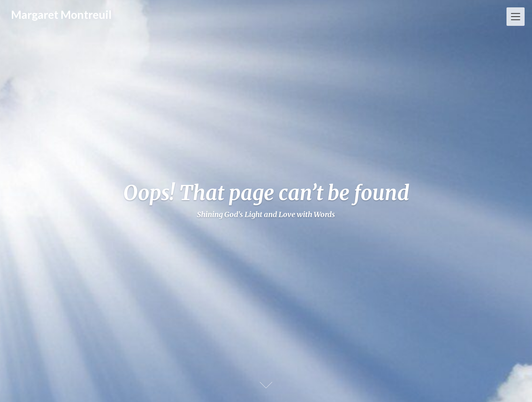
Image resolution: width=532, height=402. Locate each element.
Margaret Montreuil (61, 14)
